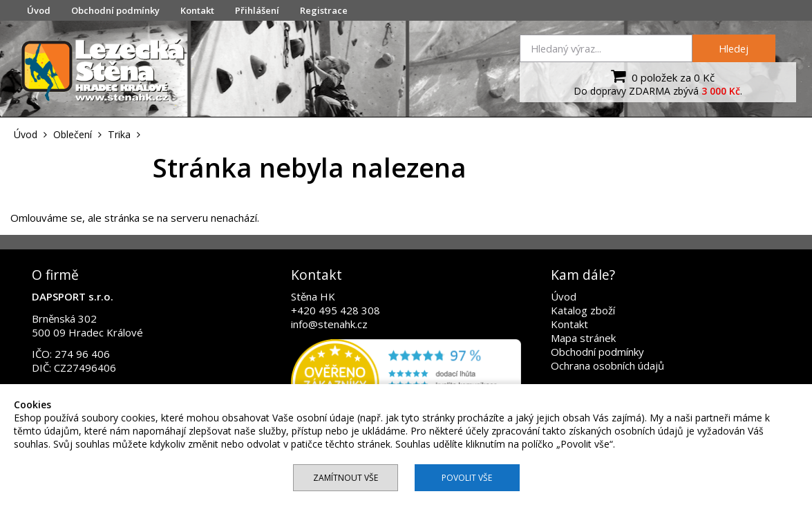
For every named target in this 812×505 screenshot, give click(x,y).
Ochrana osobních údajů (607, 365)
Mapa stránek (583, 338)
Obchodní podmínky (115, 10)
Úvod (39, 10)
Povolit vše (467, 478)
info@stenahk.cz (329, 324)
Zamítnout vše (346, 478)
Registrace (324, 10)
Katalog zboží (583, 310)
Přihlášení (257, 10)
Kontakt (197, 10)
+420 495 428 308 (336, 310)
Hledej (734, 48)
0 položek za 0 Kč (661, 76)
